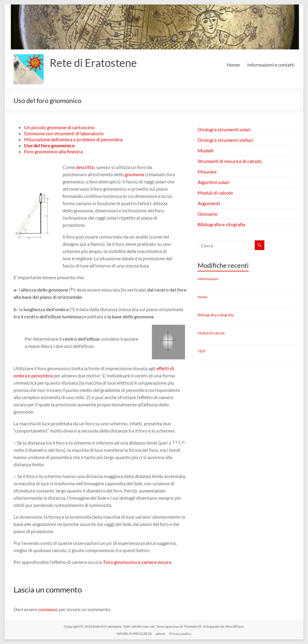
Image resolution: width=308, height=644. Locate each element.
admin (160, 634)
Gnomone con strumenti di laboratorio (64, 133)
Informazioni (208, 279)
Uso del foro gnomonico (49, 145)
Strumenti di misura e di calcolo (230, 161)
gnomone (135, 174)
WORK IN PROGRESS (134, 634)
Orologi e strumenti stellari (225, 140)
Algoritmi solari (214, 182)
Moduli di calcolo (215, 193)
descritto (85, 167)
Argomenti (209, 203)
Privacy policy (180, 634)
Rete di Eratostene (93, 63)
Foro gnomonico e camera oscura (137, 562)
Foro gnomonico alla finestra (53, 151)
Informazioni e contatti (271, 65)
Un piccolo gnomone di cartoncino (59, 127)
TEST (202, 351)
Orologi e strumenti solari (224, 129)
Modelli (206, 150)
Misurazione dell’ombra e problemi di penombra (73, 139)
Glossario (208, 214)
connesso (48, 609)
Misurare (207, 172)
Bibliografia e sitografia (221, 224)
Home (233, 65)
